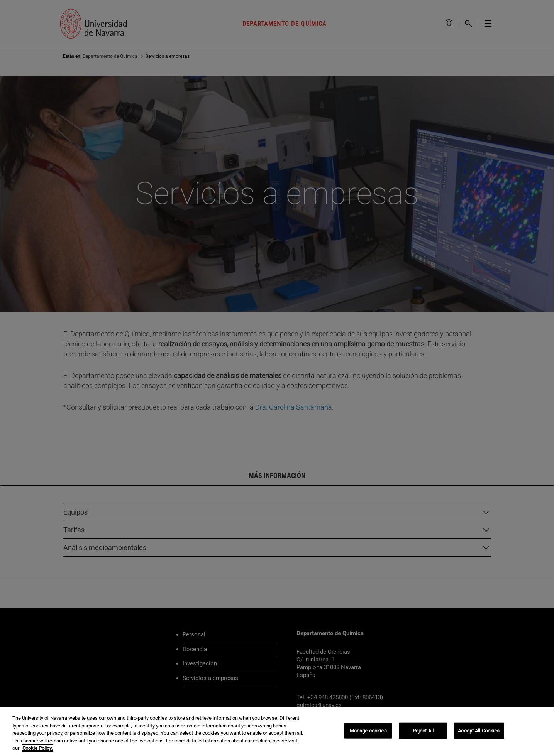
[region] (277, 731)
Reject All (423, 731)
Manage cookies (368, 731)
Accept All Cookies (479, 731)
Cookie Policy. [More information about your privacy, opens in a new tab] (37, 748)
